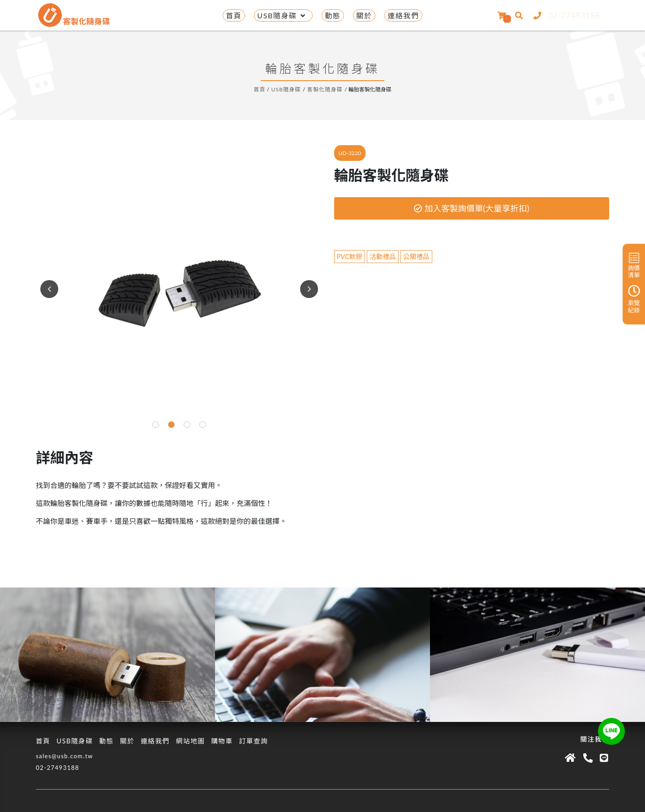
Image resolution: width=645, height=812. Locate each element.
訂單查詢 (254, 741)
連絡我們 (403, 15)
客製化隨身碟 (325, 89)
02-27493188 (565, 15)
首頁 (234, 15)
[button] (156, 425)
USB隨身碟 (283, 15)
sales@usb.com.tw (64, 756)
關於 (364, 15)
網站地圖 (191, 741)
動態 (333, 15)
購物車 (222, 741)
